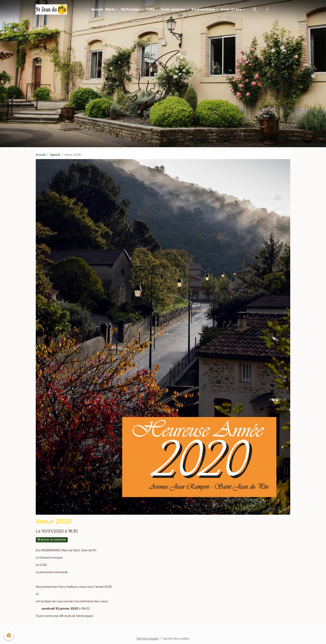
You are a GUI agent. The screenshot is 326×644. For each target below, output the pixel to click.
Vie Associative (203, 9)
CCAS (151, 9)
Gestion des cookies (176, 639)
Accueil (97, 9)
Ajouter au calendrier (52, 540)
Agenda (55, 155)
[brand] (52, 9)
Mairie (110, 9)
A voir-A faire (232, 9)
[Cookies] (9, 635)
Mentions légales (148, 639)
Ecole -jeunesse (173, 9)
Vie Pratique (131, 9)
